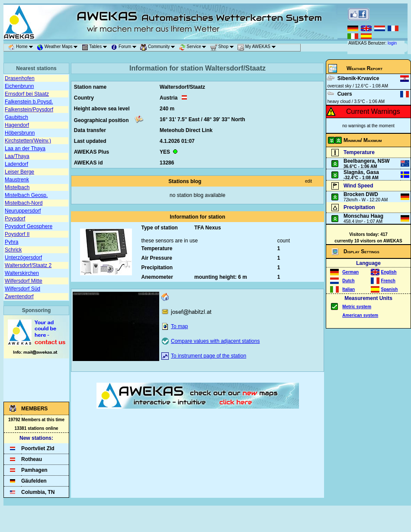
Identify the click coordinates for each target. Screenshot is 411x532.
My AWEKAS (258, 48)
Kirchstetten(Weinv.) (28, 141)
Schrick (13, 250)
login (392, 43)
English (389, 272)
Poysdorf (15, 219)
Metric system (357, 307)
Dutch (348, 281)
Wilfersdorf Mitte (24, 281)
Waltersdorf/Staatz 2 (28, 265)
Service (194, 48)
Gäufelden (34, 481)
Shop (223, 48)
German (350, 272)
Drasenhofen (20, 78)
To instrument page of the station (209, 356)
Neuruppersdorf (23, 211)
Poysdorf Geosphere (29, 226)
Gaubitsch (16, 117)
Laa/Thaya (17, 156)
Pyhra (11, 242)
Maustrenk (17, 180)
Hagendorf (17, 125)
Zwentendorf (19, 297)
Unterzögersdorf (23, 258)
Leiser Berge (19, 172)
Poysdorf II (17, 234)
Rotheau (32, 459)
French (388, 281)
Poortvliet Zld (38, 448)
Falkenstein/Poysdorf (29, 110)
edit (308, 181)
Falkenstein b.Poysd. (29, 102)
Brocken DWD (361, 194)
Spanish (390, 289)
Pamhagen (34, 470)
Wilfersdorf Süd (22, 289)
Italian (348, 289)
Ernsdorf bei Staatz (27, 94)
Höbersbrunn (20, 133)
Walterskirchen (22, 273)
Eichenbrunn (19, 86)
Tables (96, 48)
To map (179, 326)
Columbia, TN (38, 492)
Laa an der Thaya (25, 148)
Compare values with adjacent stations (215, 341)
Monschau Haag (363, 216)
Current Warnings (373, 111)
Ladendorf (16, 164)
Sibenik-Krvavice (358, 78)
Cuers (345, 94)
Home (22, 48)
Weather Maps (59, 48)
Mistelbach (17, 187)
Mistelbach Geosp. (26, 195)
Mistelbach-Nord (24, 203)
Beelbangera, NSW (367, 161)
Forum (125, 48)
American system (360, 315)
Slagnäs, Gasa (361, 172)
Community (159, 48)
